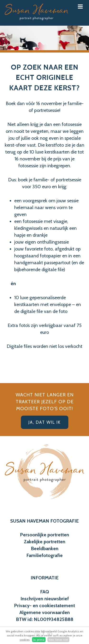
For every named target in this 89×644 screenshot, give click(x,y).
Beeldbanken (45, 548)
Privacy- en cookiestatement (44, 606)
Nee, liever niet (58, 640)
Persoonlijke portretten (44, 535)
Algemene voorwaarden (45, 612)
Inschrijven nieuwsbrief (45, 599)
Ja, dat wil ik (45, 422)
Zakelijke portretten (45, 542)
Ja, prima (39, 640)
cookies (25, 640)
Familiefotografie (44, 555)
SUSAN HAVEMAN (30, 521)
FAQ (44, 592)
